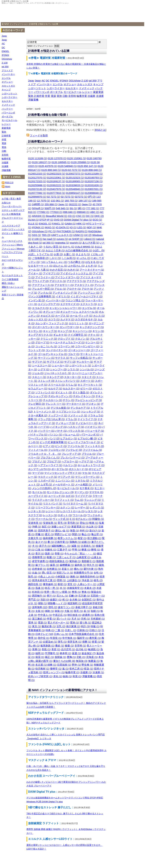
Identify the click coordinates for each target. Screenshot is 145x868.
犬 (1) (35, 546)
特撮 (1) (95, 626)
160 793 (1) (71, 201)
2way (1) (63, 204)
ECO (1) (97, 220)
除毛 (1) (33, 577)
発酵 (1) (87, 642)
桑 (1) (51, 542)
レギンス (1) (97, 507)
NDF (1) (91, 227)
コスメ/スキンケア (11, 226)
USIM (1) (78, 235)
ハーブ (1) (44, 427)
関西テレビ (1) (63, 534)
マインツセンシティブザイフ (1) (63, 473)
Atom (8, 186)
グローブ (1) (42, 342)
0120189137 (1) (56, 181)
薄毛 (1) (62, 642)
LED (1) (82, 227)
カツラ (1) (54, 319)
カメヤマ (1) (67, 319)
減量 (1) (76, 546)
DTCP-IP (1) (46, 220)
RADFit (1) (81, 231)
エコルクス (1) (40, 308)
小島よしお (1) (46, 577)
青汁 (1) (51, 596)
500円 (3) (50, 208)
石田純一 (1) (98, 596)
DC (48, 81)
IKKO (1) (50, 227)
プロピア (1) (54, 461)
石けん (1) (62, 596)
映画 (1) (94, 523)
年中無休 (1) (69, 638)
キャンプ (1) (65, 331)
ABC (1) (95, 212)
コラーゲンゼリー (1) (87, 346)
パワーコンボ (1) (90, 435)
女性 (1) (98, 573)
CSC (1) (81, 216)
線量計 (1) (56, 600)
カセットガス (85, 84)
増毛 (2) (53, 607)
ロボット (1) (65, 515)
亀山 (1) (86, 534)
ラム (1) (79, 500)
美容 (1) (56, 649)
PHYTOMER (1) (66, 231)
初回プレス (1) (65, 573)
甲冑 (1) (77, 550)
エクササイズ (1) (70, 304)
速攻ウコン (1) (66, 607)
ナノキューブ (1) (65, 423)
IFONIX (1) (38, 227)
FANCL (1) (58, 224)
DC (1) (90, 216)
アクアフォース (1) (43, 285)
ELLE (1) (33, 224)
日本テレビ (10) (44, 634)
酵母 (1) (96, 550)
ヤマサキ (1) (96, 492)
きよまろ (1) (83, 254)
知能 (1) (95, 611)
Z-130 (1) (37, 239)
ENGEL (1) (45, 224)
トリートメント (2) (44, 411)
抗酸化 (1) (51, 550)
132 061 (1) (57, 201)
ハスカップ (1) (76, 427)
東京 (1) (37, 626)
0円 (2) (92, 197)
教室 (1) (82, 538)
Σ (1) (73, 519)
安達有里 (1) (35, 523)
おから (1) (69, 247)
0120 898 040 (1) (51, 170)
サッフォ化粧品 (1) (81, 358)
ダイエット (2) (63, 392)
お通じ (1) (69, 254)
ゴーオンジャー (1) (79, 350)
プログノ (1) (39, 461)
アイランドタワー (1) (67, 277)
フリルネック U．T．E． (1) (45, 454)
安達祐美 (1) (50, 523)
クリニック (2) (49, 339)
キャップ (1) (50, 331)
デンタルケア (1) (80, 408)
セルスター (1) (71, 388)
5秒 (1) (82, 208)
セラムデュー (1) (38, 388)
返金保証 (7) (89, 653)
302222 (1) (75, 204)
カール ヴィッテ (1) (81, 316)
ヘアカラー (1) (70, 461)
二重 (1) (60, 630)
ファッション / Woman (13, 249)
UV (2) (88, 235)
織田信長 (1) (35, 584)
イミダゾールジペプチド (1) (86, 296)
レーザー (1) (82, 507)
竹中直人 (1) (45, 615)
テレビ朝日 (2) (37, 404)
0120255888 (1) (37, 185)
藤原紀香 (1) (49, 626)
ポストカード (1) (78, 469)
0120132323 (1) (75, 178)
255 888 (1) (51, 204)
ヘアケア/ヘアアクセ (12, 252)
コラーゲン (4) (66, 346)
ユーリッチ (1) (56, 496)
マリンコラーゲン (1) (87, 477)
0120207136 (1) (93, 181)
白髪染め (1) (50, 642)
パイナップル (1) (38, 435)
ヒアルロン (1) (69, 438)
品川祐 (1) (82, 649)
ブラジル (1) (89, 454)
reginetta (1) (62, 243)
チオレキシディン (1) (60, 396)
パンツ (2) (54, 438)
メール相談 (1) (83, 484)
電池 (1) (74, 623)
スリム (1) (71, 385)
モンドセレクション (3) (60, 492)
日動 (65, 96)
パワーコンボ (42, 92)
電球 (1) (33, 623)
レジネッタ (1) (37, 511)
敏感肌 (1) (94, 649)
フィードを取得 (39, 135)
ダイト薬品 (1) (81, 392)
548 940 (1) (62, 208)
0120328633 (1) (75, 185)
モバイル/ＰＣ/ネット (12, 275)
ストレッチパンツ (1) (67, 381)
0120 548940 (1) (67, 166)
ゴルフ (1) (74, 354)
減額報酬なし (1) (61, 546)
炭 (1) (87, 611)
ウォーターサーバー (12, 206)
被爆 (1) (69, 646)
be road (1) (49, 239)
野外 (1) (77, 665)
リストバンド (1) (53, 504)
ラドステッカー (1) (43, 500)
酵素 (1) (86, 550)
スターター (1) (72, 377)
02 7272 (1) (53, 197)
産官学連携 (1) (40, 561)
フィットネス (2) (94, 446)
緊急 (31, 96)
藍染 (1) (89, 669)
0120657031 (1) (93, 189)
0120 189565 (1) (61, 162)
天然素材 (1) (98, 619)
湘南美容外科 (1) (89, 577)
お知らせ (6, 203)
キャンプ (98, 84)
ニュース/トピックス (12, 241)
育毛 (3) (62, 523)
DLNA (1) (33, 220)
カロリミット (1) (78, 323)
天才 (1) (76, 619)
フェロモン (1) (56, 450)
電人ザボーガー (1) (58, 623)
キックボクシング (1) (92, 327)
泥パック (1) (64, 619)
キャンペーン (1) (82, 331)
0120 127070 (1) (57, 158)
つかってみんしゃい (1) (54, 262)
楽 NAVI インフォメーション (15, 24)
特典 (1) (50, 630)
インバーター (44, 84)
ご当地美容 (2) (40, 258)
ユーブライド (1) (38, 496)
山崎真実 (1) (84, 557)
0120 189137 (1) (41, 162)
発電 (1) (96, 642)
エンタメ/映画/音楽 (11, 214)
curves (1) (62, 239)
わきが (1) (73, 270)
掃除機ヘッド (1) (57, 603)
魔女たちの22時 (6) (64, 661)
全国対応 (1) (89, 600)
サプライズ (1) (55, 362)
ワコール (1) (80, 515)
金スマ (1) (41, 542)
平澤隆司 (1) (52, 653)
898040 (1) (83, 212)
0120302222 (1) (56, 185)
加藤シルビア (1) (61, 527)
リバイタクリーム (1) (75, 504)
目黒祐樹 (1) (64, 665)
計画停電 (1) (62, 542)
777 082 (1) (93, 208)
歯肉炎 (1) (80, 565)
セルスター (72, 88)
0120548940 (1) (75, 189)
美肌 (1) (46, 649)
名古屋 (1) (41, 665)
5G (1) (73, 208)
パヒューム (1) (71, 435)
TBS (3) (46, 235)
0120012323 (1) (37, 174)
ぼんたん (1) (60, 266)
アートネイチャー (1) (92, 270)
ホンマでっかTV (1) (39, 469)
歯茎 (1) (55, 565)
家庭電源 (98, 92)
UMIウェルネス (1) (62, 235)
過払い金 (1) (62, 531)
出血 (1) (37, 573)
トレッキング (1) (90, 411)
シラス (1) (73, 369)
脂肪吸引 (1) (89, 561)
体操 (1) (59, 611)
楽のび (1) (95, 531)
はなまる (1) (92, 262)
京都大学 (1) (35, 538)
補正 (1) (49, 657)
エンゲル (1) (89, 308)
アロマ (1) (87, 289)
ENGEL (55, 81)
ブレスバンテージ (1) (72, 458)
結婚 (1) (86, 542)
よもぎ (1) (91, 266)
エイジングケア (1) (49, 304)
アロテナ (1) (74, 289)
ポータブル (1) (60, 469)
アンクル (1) (45, 293)
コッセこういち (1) (46, 346)
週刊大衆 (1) (90, 569)
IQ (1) (73, 227)
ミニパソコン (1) (65, 481)
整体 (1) (86, 592)
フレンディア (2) (71, 454)
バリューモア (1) (94, 431)
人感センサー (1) (87, 584)
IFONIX (64, 81)
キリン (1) (98, 331)
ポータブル (56, 92)
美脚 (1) (37, 649)
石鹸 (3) (73, 596)
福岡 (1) (40, 653)
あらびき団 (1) (91, 243)
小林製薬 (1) (62, 577)
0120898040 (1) (93, 193)
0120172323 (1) (37, 181)
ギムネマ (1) (60, 335)
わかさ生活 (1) (58, 270)
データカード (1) (76, 404)
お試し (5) (99, 250)
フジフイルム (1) (92, 450)
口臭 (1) (40, 550)
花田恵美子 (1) (46, 531)
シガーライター (56, 88)
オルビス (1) (48, 316)
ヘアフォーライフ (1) (50, 465)
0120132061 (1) (56, 178)
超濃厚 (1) (88, 615)
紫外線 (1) (75, 561)
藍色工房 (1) (77, 669)
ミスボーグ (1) (46, 481)
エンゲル (58, 84)
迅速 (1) (40, 588)
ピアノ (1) (49, 446)
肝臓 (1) (40, 534)
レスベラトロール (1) (72, 511)
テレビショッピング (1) (89, 400)
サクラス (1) (62, 358)
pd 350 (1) (48, 243)
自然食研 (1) (39, 569)
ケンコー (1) (92, 342)
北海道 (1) (92, 657)
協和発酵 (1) (50, 538)
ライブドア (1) (83, 496)
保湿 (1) (40, 657)
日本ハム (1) (61, 634)
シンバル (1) (87, 369)
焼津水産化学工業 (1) (44, 580)
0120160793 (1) (93, 178)
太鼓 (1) (40, 611)
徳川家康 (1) (73, 626)
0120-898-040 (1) (92, 170)
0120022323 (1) (56, 174)
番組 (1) (60, 646)
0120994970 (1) (37, 197)
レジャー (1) (53, 511)
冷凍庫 (100, 96)
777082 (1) (43, 212)
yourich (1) (76, 243)
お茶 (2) (58, 254)
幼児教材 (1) (42, 669)
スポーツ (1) (87, 381)
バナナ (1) (61, 431)
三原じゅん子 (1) (66, 557)
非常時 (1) (80, 646)
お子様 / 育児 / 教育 (11, 199)
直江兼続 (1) (39, 619)
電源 (53, 96)
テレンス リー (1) (56, 404)
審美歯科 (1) (50, 584)
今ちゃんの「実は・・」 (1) (80, 554)
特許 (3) (85, 626)
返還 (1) (77, 653)
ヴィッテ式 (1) (61, 519)
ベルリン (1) (70, 465)
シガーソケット (37, 88)
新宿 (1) (62, 584)
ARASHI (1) (39, 216)
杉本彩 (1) (38, 592)
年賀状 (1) (56, 638)
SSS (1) (37, 235)
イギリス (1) (63, 296)
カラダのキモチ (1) (86, 319)
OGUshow (75, 81)
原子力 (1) (45, 546)
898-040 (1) (70, 212)
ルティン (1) (67, 507)
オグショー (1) (51, 312)
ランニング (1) (92, 500)
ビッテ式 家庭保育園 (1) (54, 442)
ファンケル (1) (76, 446)
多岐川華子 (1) (84, 607)
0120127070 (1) (37, 178)
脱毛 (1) (78, 611)
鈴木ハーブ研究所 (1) (40, 676)
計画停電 (39, 96)
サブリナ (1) (39, 362)
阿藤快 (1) (98, 519)
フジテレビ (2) (74, 450)
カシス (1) (99, 316)
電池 (59, 96)
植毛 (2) (98, 580)
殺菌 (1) (51, 557)
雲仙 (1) (84, 523)
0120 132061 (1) (77, 158)
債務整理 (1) (39, 557)
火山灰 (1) (92, 527)
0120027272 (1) (75, 174)
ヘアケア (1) (86, 461)
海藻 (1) (74, 531)
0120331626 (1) (93, 185)
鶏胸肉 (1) (75, 542)
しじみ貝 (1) (69, 258)
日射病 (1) (83, 630)
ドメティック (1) (78, 415)
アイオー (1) (35, 273)
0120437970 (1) (56, 189)
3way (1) (87, 204)
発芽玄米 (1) (74, 642)
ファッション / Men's (12, 245)
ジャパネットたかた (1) (58, 373)
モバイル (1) (39, 492)
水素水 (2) (90, 588)
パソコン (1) (55, 435)
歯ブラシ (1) (42, 565)
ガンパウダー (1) (69, 327)
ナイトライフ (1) (87, 419)
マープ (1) (38, 473)
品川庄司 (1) (68, 649)
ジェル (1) (38, 373)
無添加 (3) (82, 661)
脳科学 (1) (83, 638)
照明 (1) (61, 580)
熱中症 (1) (44, 638)
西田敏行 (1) (39, 596)
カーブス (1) (62, 316)
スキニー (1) (39, 377)
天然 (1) (85, 619)
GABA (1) (70, 224)
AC (43, 81)
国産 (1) (49, 554)
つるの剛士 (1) (76, 262)
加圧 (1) (46, 527)
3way (38, 81)
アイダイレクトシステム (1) (76, 273)
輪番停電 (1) (72, 672)
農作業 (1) (95, 638)
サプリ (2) (70, 362)
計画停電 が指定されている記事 (44, 24)
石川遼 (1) (84, 596)
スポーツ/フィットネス (13, 229)
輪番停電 (82, 96)
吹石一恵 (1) (52, 588)
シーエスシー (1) (42, 365)
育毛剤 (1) (73, 523)
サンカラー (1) (85, 362)
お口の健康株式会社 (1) (79, 250)
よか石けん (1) (76, 266)
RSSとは (100, 130)
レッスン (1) (50, 515)
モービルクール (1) (68, 488)
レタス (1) (91, 511)
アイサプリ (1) (51, 273)
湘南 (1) (74, 577)
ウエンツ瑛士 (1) (75, 300)
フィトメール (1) (38, 450)
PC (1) (52, 231)
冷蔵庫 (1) (86, 672)
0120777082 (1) (37, 193)
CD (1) (72, 216)
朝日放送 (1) (74, 615)
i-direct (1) (90, 239)
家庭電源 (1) (78, 527)
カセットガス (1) (38, 319)
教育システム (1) (67, 538)
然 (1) (66, 600)
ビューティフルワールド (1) (84, 442)
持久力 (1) (92, 565)
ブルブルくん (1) (50, 458)
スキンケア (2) (55, 377)
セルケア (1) (55, 388)
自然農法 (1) (54, 569)
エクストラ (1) (89, 304)
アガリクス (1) (58, 281)
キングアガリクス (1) (40, 335)
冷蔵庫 (91, 96)
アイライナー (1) (45, 277)
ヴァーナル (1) (44, 519)
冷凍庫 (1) (98, 672)
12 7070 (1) (44, 201)
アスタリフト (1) (84, 285)
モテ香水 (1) (87, 488)
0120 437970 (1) (48, 166)
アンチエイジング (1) (65, 293)
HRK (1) (81, 224)
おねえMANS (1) (85, 247)
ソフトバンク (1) (45, 392)
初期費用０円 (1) (84, 573)
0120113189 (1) (93, 174)
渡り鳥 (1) (85, 623)
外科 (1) (84, 531)
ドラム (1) (71, 419)
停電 (47, 96)
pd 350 (93, 81)
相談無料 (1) (74, 603)
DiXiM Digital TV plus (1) (78, 220)
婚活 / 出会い (8, 283)
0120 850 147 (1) (87, 166)
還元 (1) (49, 534)
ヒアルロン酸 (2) (87, 438)
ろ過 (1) (45, 270)
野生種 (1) (87, 665)
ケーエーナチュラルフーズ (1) (67, 342)
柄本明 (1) (66, 653)
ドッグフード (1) (58, 415)
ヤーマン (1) (81, 492)
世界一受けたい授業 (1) (58, 592)
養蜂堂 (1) (56, 669)
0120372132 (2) (37, 189)
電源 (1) (42, 623)
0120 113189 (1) (38, 158)
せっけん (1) (84, 258)
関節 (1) (77, 534)
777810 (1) (56, 212)
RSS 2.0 (9, 183)
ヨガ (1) (70, 496)
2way (31, 81)
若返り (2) (67, 569)
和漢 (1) (77, 676)
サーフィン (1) (46, 358)
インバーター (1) (55, 300)
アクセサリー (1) (64, 285)
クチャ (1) (94, 335)
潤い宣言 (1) (49, 573)
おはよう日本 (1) (55, 250)
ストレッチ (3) (46, 381)
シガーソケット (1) (80, 365)
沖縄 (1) (37, 527)
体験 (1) (49, 611)
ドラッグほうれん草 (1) (51, 419)
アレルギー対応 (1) (43, 289)
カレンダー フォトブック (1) (52, 323)
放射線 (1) (60, 657)
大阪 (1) (69, 611)
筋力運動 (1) (94, 538)
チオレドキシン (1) (84, 396)
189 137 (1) (85, 201)
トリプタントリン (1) (68, 411)
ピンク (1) (61, 446)
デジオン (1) (93, 404)
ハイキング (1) (58, 427)
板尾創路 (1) (48, 646)
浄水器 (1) (87, 580)
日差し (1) (71, 630)
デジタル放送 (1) (60, 408)
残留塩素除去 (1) (59, 561)
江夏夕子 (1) (64, 550)
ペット (5, 256)
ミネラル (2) (82, 481)
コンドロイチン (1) (56, 350)
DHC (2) (99, 216)
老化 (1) (58, 676)
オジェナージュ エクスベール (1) (79, 312)
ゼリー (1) (86, 388)
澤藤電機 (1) (89, 676)
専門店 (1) (34, 600)
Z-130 (85, 81)
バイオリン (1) (93, 427)
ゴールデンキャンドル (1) (53, 354)
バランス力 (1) (76, 431)
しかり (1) (55, 258)
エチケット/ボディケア (13, 210)
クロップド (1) (66, 339)
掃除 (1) (42, 603)
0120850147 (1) (75, 193)
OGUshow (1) (40, 231)
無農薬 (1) (94, 661)
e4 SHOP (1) (76, 239)
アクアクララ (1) (76, 281)
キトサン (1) (35, 331)
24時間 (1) (38, 204)
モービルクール (73, 92)
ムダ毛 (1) (46, 484)
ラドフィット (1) (64, 500)
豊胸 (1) (71, 657)
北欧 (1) (81, 657)
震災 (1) (72, 584)
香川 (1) (40, 554)
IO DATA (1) (63, 227)
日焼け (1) (95, 630)
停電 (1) (51, 619)
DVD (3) (59, 220)
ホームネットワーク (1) (91, 465)
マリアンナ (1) (66, 477)
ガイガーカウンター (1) (46, 327)
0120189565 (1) (75, 181)
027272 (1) (81, 197)
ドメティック (87, 88)
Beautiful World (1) (57, 216)
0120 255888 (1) (80, 162)
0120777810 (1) (56, 193)
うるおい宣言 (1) (53, 247)
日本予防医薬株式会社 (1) (84, 634)
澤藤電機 (33, 100)
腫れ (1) (78, 569)
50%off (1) (38, 208)
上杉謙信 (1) (74, 580)
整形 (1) (76, 592)
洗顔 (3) (45, 600)
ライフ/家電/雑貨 (10, 279)
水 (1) (63, 588)
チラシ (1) (69, 400)
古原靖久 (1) (88, 546)
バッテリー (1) (46, 431)
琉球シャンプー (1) (54, 672)
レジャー (87, 92)
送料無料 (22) (40, 607)
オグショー (70, 84)
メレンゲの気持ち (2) (44, 488)
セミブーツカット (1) (90, 385)
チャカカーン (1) (53, 400)
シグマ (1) (44, 369)
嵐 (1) (66, 669)
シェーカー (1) (60, 365)
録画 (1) (67, 676)
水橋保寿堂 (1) (75, 588)
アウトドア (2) (40, 281)
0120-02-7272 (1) (71, 170)
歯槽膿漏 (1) (67, 565)
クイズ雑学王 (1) (78, 335)
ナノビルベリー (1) (86, 423)
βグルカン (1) (84, 519)
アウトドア (7, 71)
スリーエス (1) (56, 385)
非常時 (72, 96)
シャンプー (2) (58, 369)
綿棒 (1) (52, 665)
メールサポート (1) (63, 484)
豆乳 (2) (61, 626)
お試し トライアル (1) (41, 254)
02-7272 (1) (67, 197)
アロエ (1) (60, 289)
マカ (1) (87, 473)
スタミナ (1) (89, 377)
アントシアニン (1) (89, 293)
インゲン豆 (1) (37, 300)
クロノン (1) (82, 339)
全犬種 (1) (75, 600)
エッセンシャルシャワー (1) (65, 308)
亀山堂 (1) (97, 534)
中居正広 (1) (60, 615)
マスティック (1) (48, 477)
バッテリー (7, 109)
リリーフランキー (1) (48, 507)
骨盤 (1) (59, 554)
